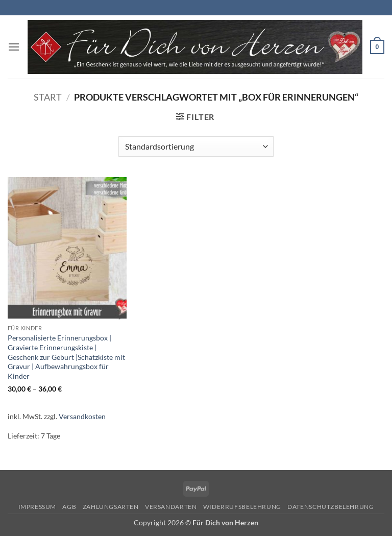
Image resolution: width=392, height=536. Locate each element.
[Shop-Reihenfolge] (196, 147)
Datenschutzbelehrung (330, 507)
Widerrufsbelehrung (242, 507)
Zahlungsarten (111, 507)
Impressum (38, 507)
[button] (14, 47)
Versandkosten (82, 416)
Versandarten (171, 507)
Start (48, 97)
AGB (69, 507)
